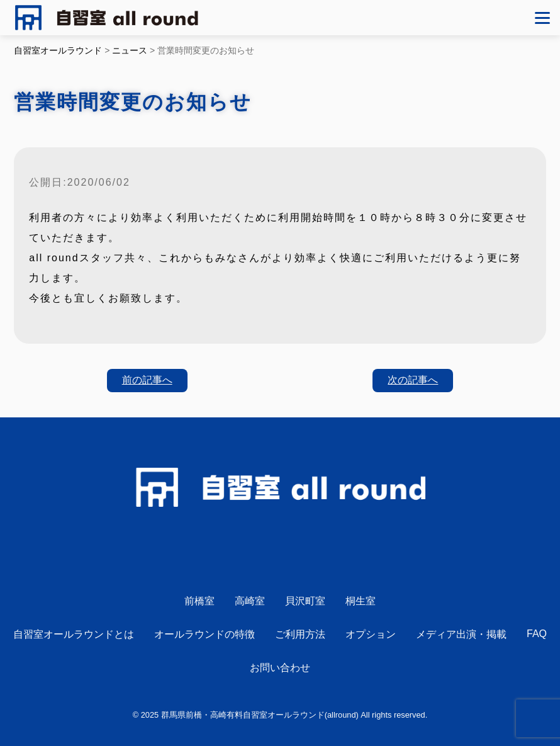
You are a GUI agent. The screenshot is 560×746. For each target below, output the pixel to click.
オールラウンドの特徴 (204, 634)
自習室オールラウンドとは (74, 634)
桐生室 (361, 601)
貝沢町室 (305, 601)
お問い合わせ (280, 668)
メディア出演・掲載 (461, 634)
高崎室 (250, 601)
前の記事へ (147, 380)
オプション (371, 634)
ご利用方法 (300, 634)
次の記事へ (413, 380)
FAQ (537, 634)
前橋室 (199, 601)
